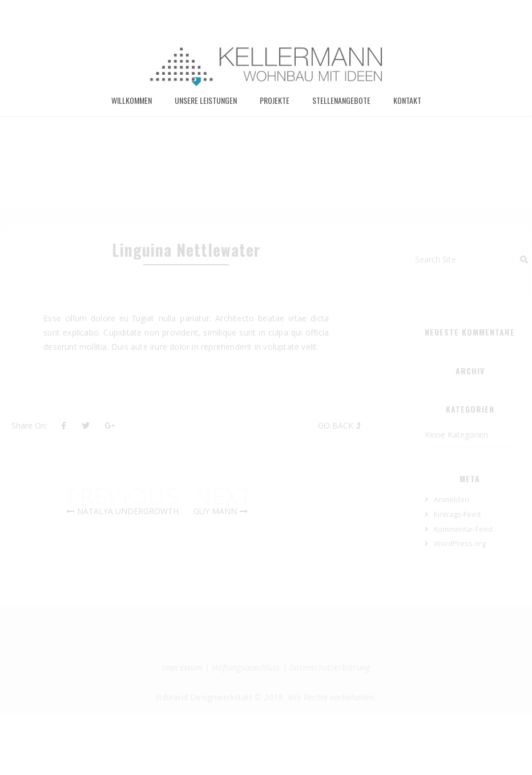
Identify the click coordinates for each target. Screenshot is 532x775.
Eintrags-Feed (457, 542)
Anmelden (452, 528)
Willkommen (132, 106)
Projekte (275, 106)
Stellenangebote (341, 106)
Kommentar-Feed (463, 557)
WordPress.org (460, 572)
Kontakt (407, 106)
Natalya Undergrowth (128, 539)
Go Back (336, 453)
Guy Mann (215, 539)
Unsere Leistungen (206, 106)
